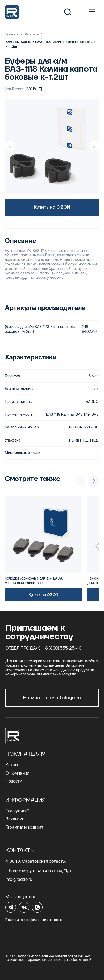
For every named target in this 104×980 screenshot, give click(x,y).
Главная (13, 34)
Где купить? (17, 811)
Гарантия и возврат (24, 827)
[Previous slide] (10, 146)
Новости (14, 781)
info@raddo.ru (19, 879)
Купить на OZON (52, 207)
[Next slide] (94, 146)
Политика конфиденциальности (35, 920)
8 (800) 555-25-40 (63, 648)
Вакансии (15, 819)
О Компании (17, 773)
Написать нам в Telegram (52, 698)
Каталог (32, 34)
